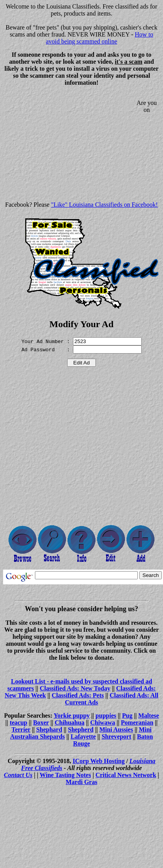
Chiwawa (102, 722)
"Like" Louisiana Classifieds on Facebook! (104, 205)
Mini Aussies (116, 729)
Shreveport (116, 736)
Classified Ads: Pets (78, 695)
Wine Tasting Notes (65, 775)
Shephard (49, 729)
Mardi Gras (81, 782)
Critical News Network (126, 775)
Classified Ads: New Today (75, 688)
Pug (127, 715)
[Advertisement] (68, 147)
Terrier (21, 729)
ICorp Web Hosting (99, 761)
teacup (18, 722)
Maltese (148, 715)
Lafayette (83, 736)
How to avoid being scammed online (100, 38)
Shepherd (81, 729)
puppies (106, 715)
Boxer (41, 722)
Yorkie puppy (72, 715)
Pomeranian (137, 722)
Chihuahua (70, 722)
